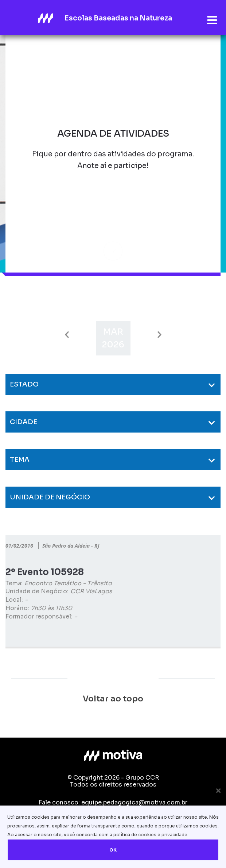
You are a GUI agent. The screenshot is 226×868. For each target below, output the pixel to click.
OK (113, 850)
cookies (147, 835)
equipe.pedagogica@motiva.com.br (134, 802)
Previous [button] (67, 335)
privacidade (174, 835)
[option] (113, 338)
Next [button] (159, 335)
